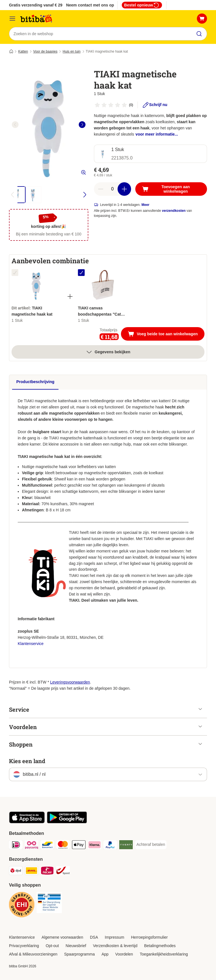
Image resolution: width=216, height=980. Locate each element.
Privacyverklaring (24, 946)
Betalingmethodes (160, 946)
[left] (15, 125)
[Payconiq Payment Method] (31, 846)
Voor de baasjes (45, 51)
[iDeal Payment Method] (16, 846)
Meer (145, 205)
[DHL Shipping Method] (31, 872)
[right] (82, 125)
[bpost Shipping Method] (63, 872)
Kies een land (27, 761)
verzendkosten (174, 211)
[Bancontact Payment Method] (47, 846)
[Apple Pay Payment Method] (79, 846)
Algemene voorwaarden (62, 937)
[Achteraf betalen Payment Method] (151, 845)
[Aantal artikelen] (112, 189)
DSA (94, 937)
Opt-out (52, 946)
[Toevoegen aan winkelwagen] (171, 189)
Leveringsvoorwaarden (70, 682)
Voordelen (124, 954)
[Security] (22, 906)
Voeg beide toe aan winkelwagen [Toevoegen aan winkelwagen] (166, 334)
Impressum (115, 937)
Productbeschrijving (35, 382)
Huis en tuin (72, 51)
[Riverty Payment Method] (126, 846)
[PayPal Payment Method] (110, 846)
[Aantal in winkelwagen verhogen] (124, 189)
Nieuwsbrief (76, 946)
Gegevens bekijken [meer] (108, 352)
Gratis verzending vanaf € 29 (36, 5)
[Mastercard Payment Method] (63, 846)
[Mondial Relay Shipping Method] (47, 872)
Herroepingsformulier (149, 937)
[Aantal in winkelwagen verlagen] (101, 189)
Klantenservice (31, 644)
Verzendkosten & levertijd (115, 946)
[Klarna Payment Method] (94, 846)
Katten (23, 51)
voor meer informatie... (157, 134)
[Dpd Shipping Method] (16, 872)
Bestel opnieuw (142, 5)
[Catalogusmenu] (12, 19)
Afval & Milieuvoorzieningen (33, 954)
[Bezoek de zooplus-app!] (27, 822)
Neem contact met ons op (90, 5)
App (105, 954)
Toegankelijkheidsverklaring (164, 954)
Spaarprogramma (79, 954)
